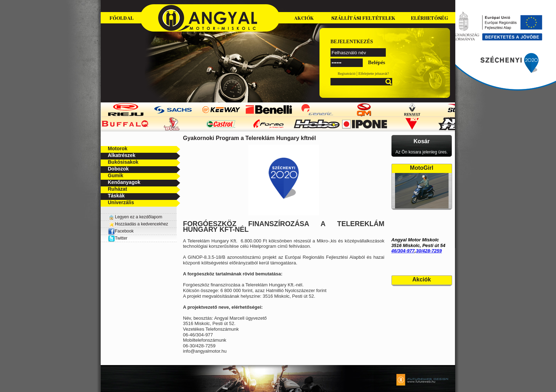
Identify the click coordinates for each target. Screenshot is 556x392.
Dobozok (118, 169)
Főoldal (122, 18)
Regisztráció (346, 74)
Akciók (304, 18)
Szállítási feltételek (363, 18)
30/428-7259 (429, 251)
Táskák (116, 196)
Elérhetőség (430, 18)
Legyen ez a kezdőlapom (138, 217)
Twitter (121, 238)
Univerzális (121, 202)
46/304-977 (403, 251)
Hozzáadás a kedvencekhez (141, 224)
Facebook (121, 231)
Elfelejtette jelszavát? (374, 74)
